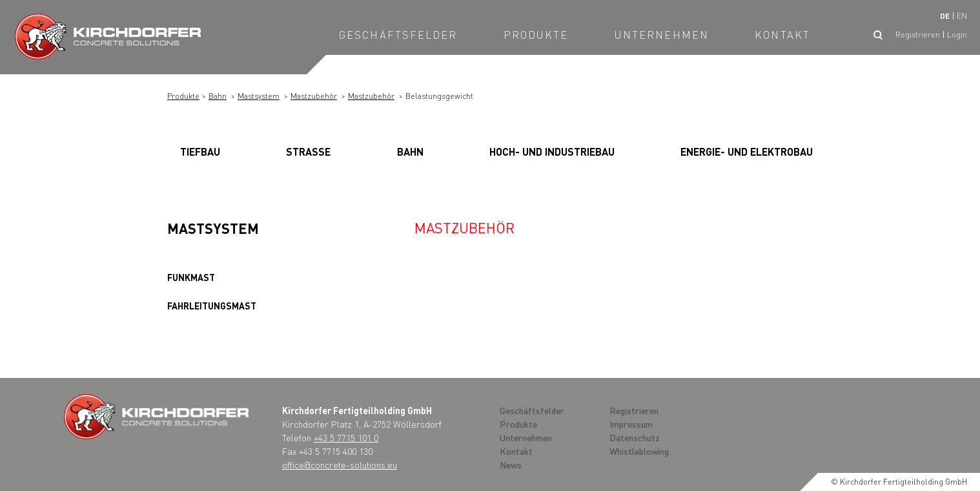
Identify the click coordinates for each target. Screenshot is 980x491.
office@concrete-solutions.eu (340, 465)
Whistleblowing (639, 451)
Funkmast (191, 277)
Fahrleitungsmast (212, 306)
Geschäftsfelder (398, 35)
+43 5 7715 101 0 (346, 437)
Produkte (536, 35)
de (945, 16)
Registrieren (918, 35)
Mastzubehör (314, 96)
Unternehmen (662, 35)
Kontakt (782, 35)
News (511, 465)
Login (957, 35)
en (962, 16)
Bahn (218, 96)
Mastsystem (259, 96)
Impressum (631, 424)
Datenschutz (635, 437)
